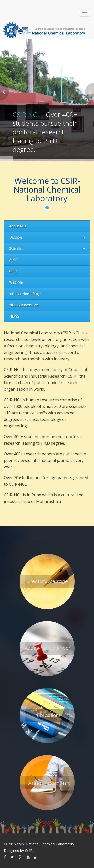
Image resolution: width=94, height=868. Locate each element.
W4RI (29, 851)
